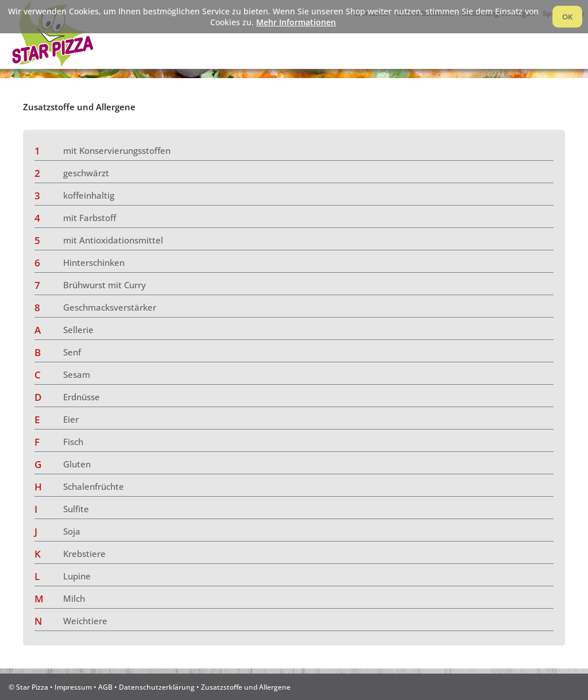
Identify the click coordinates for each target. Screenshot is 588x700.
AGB (105, 687)
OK (567, 17)
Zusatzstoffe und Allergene (246, 687)
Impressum (73, 687)
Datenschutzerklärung (157, 687)
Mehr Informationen (296, 22)
